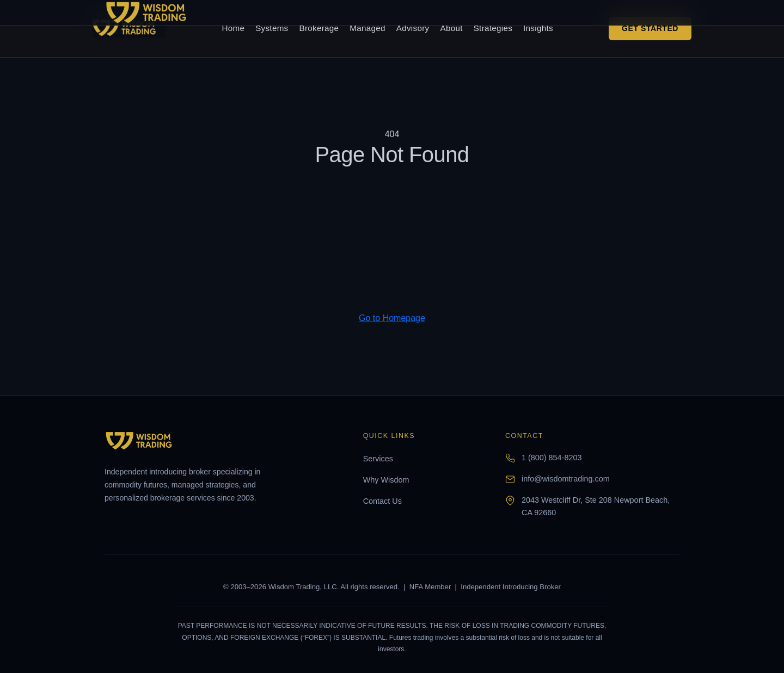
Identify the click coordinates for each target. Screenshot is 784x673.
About (451, 28)
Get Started (650, 28)
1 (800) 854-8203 (552, 458)
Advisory (413, 28)
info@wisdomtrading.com (566, 479)
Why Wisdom (386, 480)
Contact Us (382, 501)
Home (233, 28)
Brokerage (319, 28)
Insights (538, 28)
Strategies (493, 28)
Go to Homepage (392, 318)
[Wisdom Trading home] (129, 28)
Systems (272, 28)
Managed (367, 28)
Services (378, 459)
